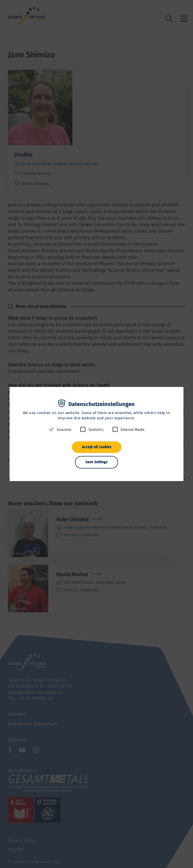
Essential (64, 430)
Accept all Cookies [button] (97, 447)
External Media (133, 430)
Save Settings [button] (96, 462)
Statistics (96, 430)
